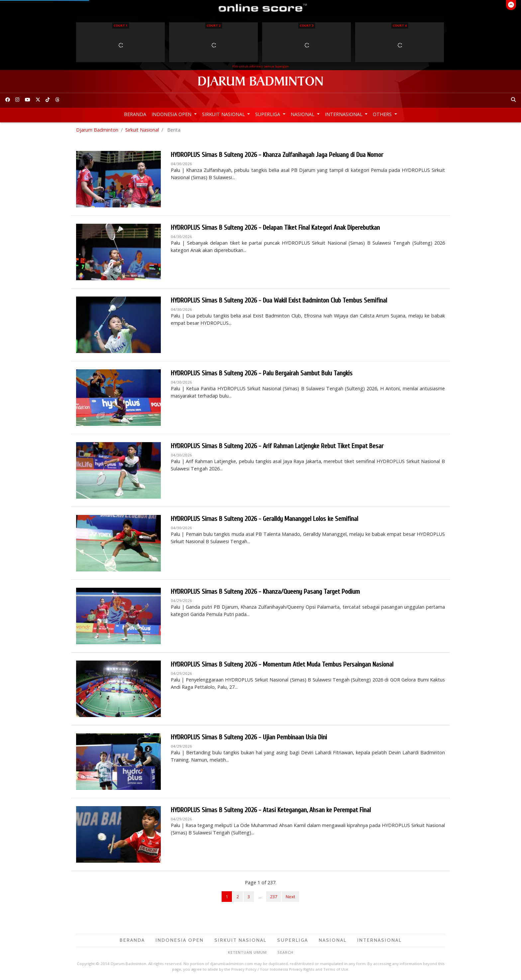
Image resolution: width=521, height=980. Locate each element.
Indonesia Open (172, 114)
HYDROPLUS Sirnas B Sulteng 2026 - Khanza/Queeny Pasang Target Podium (265, 592)
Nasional (303, 114)
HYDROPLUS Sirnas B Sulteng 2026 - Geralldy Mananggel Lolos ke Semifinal (264, 519)
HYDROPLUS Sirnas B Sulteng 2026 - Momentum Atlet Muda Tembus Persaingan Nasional (282, 664)
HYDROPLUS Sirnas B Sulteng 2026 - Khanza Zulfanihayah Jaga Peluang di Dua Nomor (277, 155)
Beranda (135, 114)
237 (274, 897)
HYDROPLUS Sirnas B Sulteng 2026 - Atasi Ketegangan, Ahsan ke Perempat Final (271, 810)
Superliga (268, 114)
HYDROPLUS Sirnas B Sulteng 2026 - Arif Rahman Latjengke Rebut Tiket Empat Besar (277, 446)
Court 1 (120, 25)
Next (290, 897)
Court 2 (213, 25)
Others (383, 114)
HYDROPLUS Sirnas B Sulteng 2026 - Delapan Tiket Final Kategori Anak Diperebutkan (275, 228)
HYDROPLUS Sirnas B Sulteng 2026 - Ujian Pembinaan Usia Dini (249, 737)
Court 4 (400, 25)
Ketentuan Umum (247, 952)
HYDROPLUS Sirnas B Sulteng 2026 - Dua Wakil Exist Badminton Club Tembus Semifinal (279, 300)
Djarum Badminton (97, 130)
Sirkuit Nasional (224, 114)
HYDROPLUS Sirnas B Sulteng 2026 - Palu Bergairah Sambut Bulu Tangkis (262, 373)
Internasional (344, 114)
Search (285, 952)
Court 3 (307, 25)
